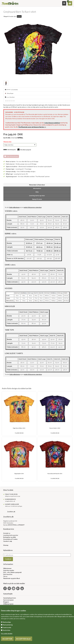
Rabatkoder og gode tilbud (12, 578)
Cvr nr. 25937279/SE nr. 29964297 (14, 525)
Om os (5, 576)
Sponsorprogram (8, 600)
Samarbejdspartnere (10, 598)
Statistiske (7, 630)
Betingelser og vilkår (10, 537)
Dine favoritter (8, 574)
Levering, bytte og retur (11, 535)
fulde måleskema (14, 207)
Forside (11, 16)
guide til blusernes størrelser (33, 207)
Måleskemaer (7, 568)
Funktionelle (7, 627)
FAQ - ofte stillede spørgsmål (12, 572)
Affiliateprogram (8, 604)
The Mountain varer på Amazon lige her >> (32, 127)
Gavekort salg (8, 541)
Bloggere (6, 602)
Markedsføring (8, 625)
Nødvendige (7, 622)
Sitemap (6, 545)
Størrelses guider (9, 570)
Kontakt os (7, 533)
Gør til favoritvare (12, 156)
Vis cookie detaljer (7, 633)
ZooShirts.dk (11, 512)
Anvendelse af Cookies (10, 539)
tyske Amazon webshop (52, 123)
